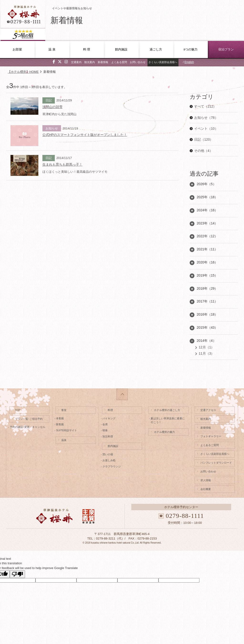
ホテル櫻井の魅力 (164, 432)
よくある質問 (119, 62)
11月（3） (206, 353)
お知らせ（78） (206, 118)
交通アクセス (208, 410)
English (189, 62)
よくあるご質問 (210, 445)
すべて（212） (205, 106)
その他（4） (203, 151)
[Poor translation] (17, 574)
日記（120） (204, 139)
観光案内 (90, 62)
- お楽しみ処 (109, 460)
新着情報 (103, 62)
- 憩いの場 (107, 454)
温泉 (64, 440)
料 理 (87, 49)
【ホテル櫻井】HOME (23, 72)
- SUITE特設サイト (66, 430)
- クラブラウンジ (111, 466)
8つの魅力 (191, 49)
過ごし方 (156, 49)
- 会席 (105, 424)
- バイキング (109, 418)
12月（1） (206, 347)
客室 (64, 410)
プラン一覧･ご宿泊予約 (29, 419)
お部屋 (17, 49)
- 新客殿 (60, 424)
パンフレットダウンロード (216, 463)
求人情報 (206, 480)
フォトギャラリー (211, 436)
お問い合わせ (138, 62)
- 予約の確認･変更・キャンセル (27, 427)
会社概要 (206, 489)
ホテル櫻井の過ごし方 (167, 410)
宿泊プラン (226, 49)
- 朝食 (105, 430)
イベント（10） (206, 129)
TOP (18, 410)
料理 (110, 410)
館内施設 (121, 49)
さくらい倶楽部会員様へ (163, 62)
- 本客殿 (60, 418)
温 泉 (52, 49)
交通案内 (76, 62)
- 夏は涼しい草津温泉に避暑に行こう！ (167, 420)
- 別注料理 (107, 436)
